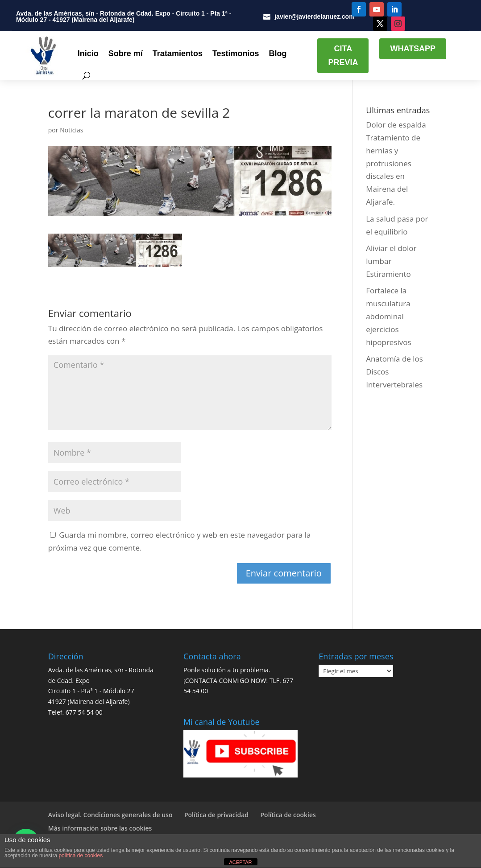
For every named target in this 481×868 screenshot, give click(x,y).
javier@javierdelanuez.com (314, 16)
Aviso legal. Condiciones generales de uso (110, 815)
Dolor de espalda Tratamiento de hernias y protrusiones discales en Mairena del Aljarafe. (396, 163)
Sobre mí (126, 53)
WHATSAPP (413, 49)
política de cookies (81, 856)
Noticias (71, 130)
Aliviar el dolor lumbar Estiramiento (391, 261)
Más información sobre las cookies (100, 828)
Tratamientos (178, 53)
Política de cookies (288, 815)
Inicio (88, 53)
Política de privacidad (216, 815)
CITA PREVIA (343, 56)
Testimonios (236, 53)
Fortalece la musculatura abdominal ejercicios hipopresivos (388, 316)
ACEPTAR (240, 862)
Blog (278, 53)
